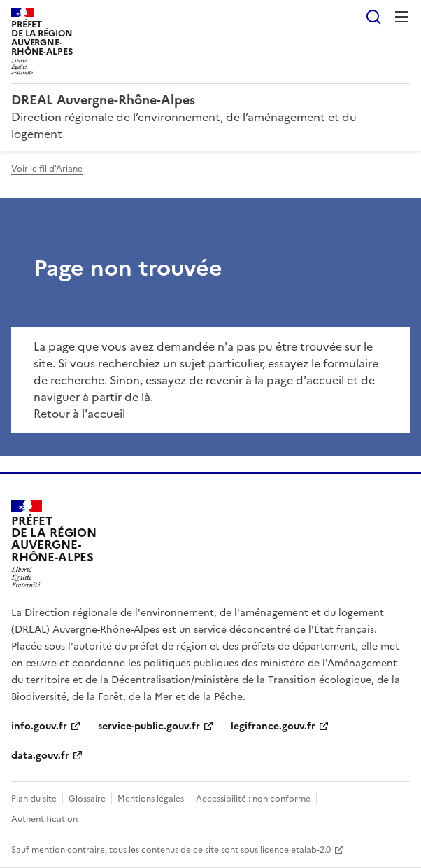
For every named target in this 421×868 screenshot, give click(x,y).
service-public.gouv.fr (149, 726)
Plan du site (34, 799)
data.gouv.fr (40, 756)
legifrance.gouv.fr (273, 726)
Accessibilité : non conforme (253, 799)
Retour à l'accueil (79, 414)
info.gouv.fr (39, 726)
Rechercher (373, 17)
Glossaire (87, 799)
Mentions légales (151, 799)
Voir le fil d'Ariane (47, 169)
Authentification (44, 819)
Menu (401, 17)
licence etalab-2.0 (295, 850)
